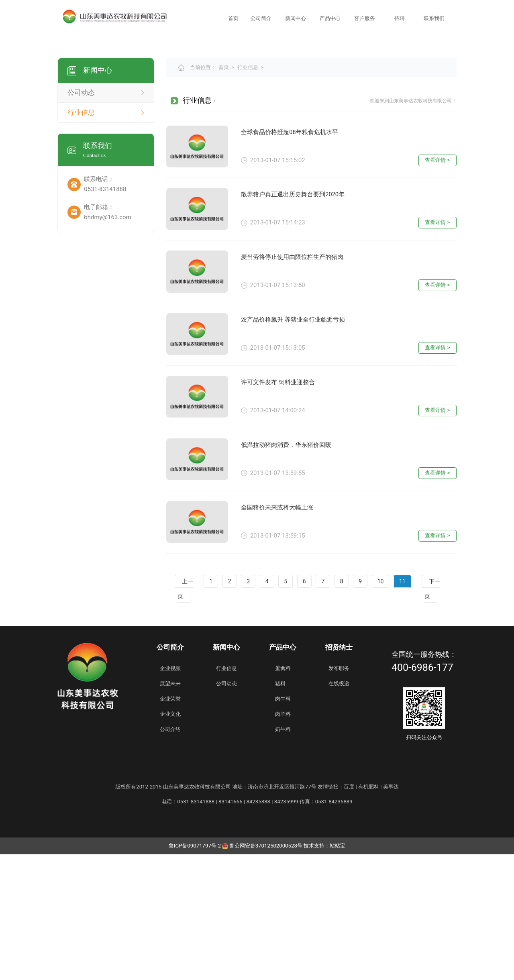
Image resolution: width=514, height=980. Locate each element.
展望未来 (170, 809)
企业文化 (170, 840)
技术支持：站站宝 (324, 972)
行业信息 (248, 193)
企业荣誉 (170, 824)
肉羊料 (283, 840)
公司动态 (226, 809)
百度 (349, 912)
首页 (233, 18)
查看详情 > (437, 286)
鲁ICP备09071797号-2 (195, 972)
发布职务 (339, 794)
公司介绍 (170, 855)
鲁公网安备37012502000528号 (262, 972)
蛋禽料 (283, 794)
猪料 (280, 809)
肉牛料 (283, 824)
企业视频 (170, 794)
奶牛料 (283, 855)
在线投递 (339, 809)
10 (381, 707)
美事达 (391, 912)
